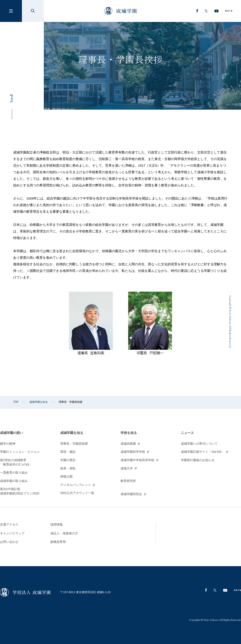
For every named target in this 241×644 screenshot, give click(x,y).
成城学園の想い (12, 433)
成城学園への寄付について (199, 444)
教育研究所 (128, 481)
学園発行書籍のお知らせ (198, 460)
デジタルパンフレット (78, 485)
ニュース (187, 433)
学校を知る (129, 433)
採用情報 (57, 524)
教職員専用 (58, 542)
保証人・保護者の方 (64, 533)
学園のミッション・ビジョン (20, 452)
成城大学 (129, 468)
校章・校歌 (68, 468)
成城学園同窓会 (134, 494)
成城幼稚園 (130, 444)
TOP (16, 402)
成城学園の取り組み (14, 481)
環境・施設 (68, 452)
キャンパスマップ (12, 533)
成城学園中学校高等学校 (140, 460)
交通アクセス (9, 524)
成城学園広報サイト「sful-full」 (205, 452)
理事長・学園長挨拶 (74, 444)
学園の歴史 (68, 460)
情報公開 (66, 476)
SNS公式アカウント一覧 (77, 493)
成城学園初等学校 (135, 452)
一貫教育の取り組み (14, 473)
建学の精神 (8, 444)
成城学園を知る (39, 402)
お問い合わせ (9, 542)
